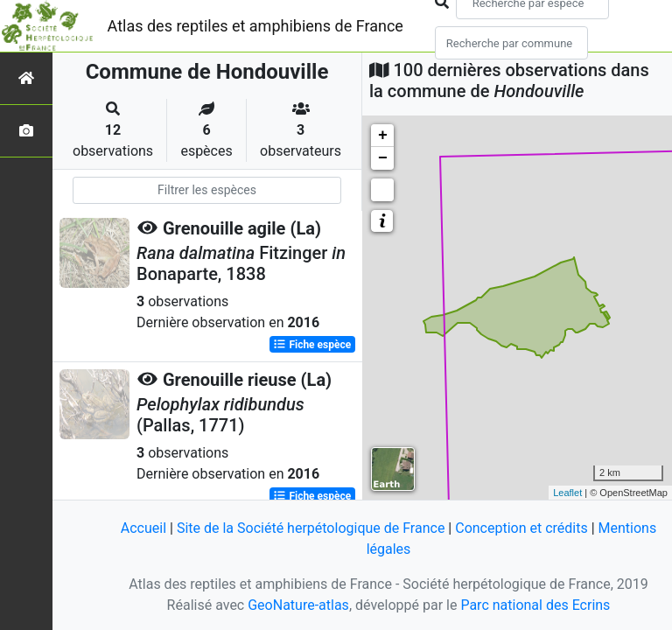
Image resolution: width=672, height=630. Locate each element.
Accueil (143, 528)
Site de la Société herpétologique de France (311, 528)
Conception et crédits (521, 528)
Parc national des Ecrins (535, 605)
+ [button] (383, 136)
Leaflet (567, 493)
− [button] (383, 158)
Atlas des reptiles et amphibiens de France (255, 26)
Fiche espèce (312, 345)
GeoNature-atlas (298, 605)
